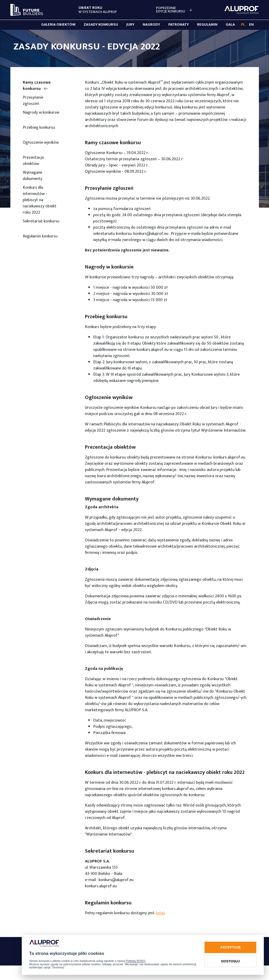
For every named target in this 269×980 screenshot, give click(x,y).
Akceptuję (231, 947)
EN (251, 25)
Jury (130, 25)
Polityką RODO (135, 961)
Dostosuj (230, 961)
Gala (230, 25)
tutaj (160, 913)
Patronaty (179, 25)
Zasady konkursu (101, 25)
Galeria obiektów (58, 25)
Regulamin (207, 25)
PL (243, 25)
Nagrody (151, 25)
